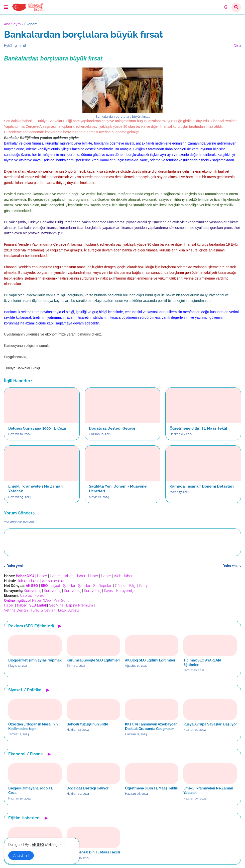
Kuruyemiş (32, 591)
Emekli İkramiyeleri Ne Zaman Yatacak (35, 489)
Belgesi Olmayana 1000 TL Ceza (37, 428)
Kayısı (109, 591)
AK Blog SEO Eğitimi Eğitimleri (150, 660)
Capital (26, 595)
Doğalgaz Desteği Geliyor (112, 428)
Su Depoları (103, 586)
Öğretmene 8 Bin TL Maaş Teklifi (199, 428)
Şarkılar (69, 586)
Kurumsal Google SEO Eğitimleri (93, 660)
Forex (39, 595)
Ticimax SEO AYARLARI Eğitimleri (202, 662)
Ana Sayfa (12, 24)
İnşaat (55, 586)
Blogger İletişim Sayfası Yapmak (35, 660)
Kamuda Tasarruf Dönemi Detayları (202, 486)
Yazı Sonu (62, 600)
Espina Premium (80, 605)
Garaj (143, 586)
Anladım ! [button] (21, 855)
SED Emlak (38, 605)
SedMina (56, 605)
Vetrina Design (16, 610)
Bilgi (133, 586)
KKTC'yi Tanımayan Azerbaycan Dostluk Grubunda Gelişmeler (151, 726)
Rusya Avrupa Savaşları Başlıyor (210, 724)
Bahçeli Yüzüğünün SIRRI (87, 724)
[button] (6, 7)
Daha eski (230, 566)
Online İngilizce (17, 600)
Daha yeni (15, 566)
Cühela (121, 586)
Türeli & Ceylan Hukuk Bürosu (55, 610)
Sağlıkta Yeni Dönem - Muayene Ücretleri (118, 489)
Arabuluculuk (53, 581)
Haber (42, 576)
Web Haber (123, 576)
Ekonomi (31, 24)
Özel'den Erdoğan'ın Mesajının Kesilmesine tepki (33, 726)
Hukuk (22, 581)
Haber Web (41, 600)
